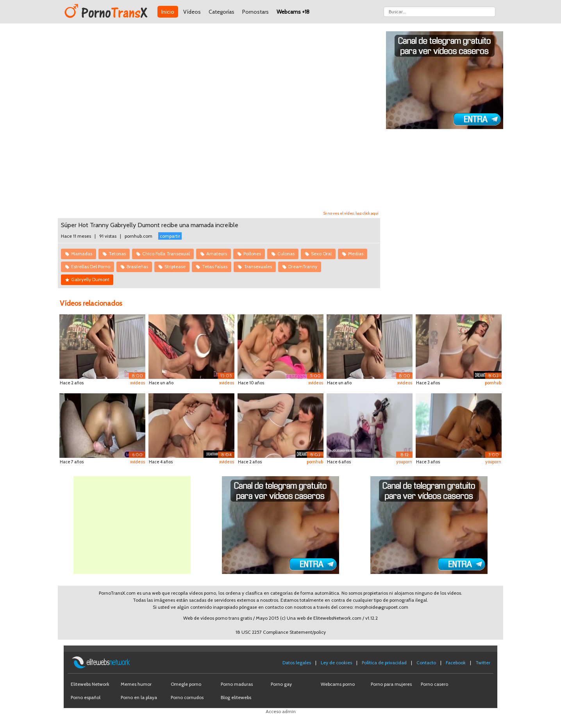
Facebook (456, 663)
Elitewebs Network (90, 684)
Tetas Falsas (215, 266)
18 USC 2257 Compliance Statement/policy (281, 632)
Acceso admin (281, 711)
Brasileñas (137, 266)
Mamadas (82, 254)
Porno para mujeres (391, 684)
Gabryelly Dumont (90, 279)
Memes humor (136, 684)
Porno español (86, 697)
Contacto (426, 663)
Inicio (168, 12)
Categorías (222, 12)
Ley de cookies (336, 663)
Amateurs (217, 254)
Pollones (252, 254)
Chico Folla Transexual (166, 254)
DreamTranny (303, 266)
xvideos (138, 383)
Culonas (286, 254)
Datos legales (297, 663)
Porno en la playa (139, 697)
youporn (404, 462)
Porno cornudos (187, 697)
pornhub (493, 383)
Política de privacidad (384, 663)
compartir (170, 236)
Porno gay (281, 684)
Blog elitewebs (236, 697)
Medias (356, 254)
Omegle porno (186, 684)
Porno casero (434, 684)
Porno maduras (237, 684)
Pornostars (255, 12)
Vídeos (192, 12)
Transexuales (258, 266)
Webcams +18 (293, 12)
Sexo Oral (321, 254)
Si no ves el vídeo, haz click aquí (351, 213)
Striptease (175, 266)
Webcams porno (338, 684)
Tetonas (117, 254)
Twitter (483, 663)
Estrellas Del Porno (91, 266)
